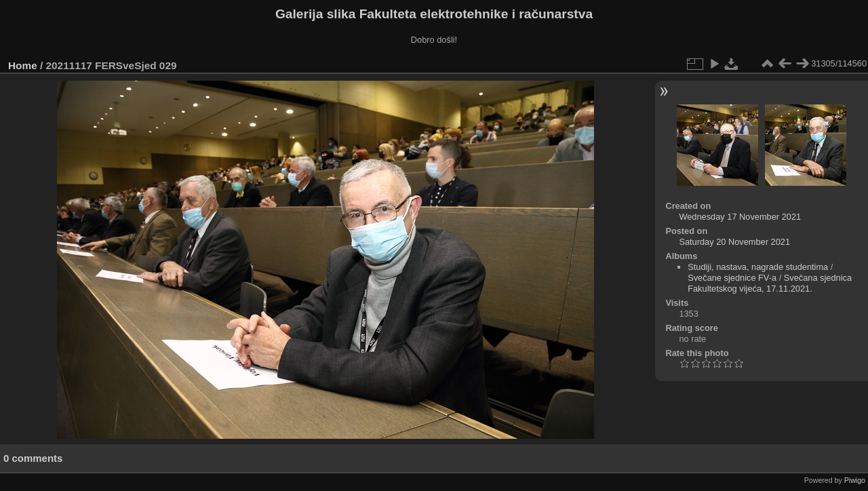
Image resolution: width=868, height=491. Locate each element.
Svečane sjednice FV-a (732, 278)
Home (23, 65)
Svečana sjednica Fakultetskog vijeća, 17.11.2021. (770, 283)
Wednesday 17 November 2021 (740, 217)
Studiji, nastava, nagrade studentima (758, 267)
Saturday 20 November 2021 (734, 242)
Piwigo (855, 480)
